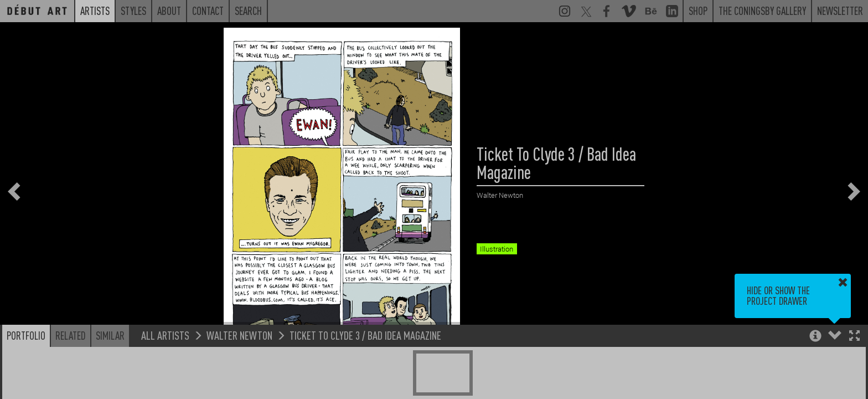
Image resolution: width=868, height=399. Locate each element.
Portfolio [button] (26, 335)
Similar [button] (110, 335)
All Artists (165, 335)
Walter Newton (239, 335)
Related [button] (71, 335)
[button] (854, 337)
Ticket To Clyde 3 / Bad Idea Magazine (365, 335)
